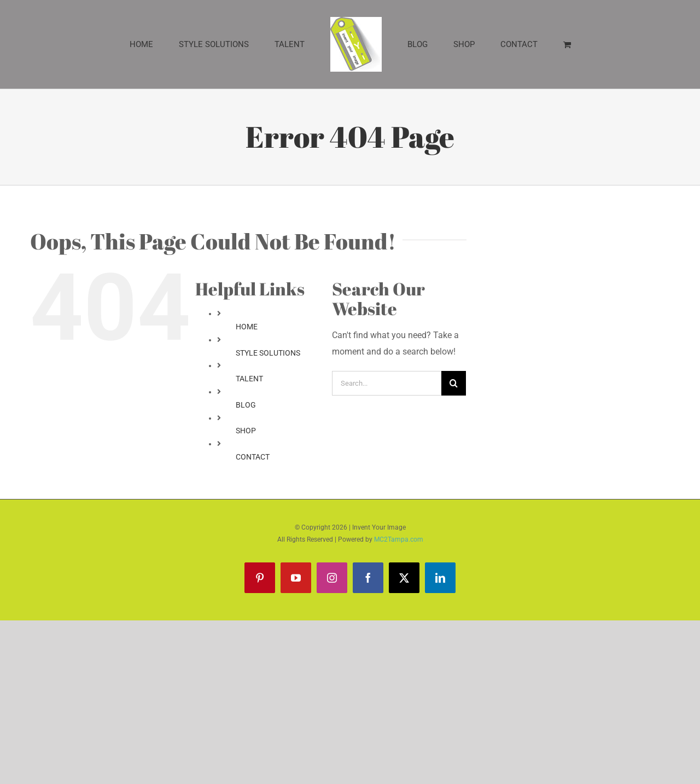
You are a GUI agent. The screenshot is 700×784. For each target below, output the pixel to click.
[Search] (454, 383)
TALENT (249, 379)
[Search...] (387, 383)
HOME (247, 327)
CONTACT (253, 457)
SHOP (246, 431)
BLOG (246, 405)
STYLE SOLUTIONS (268, 353)
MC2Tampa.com (399, 539)
